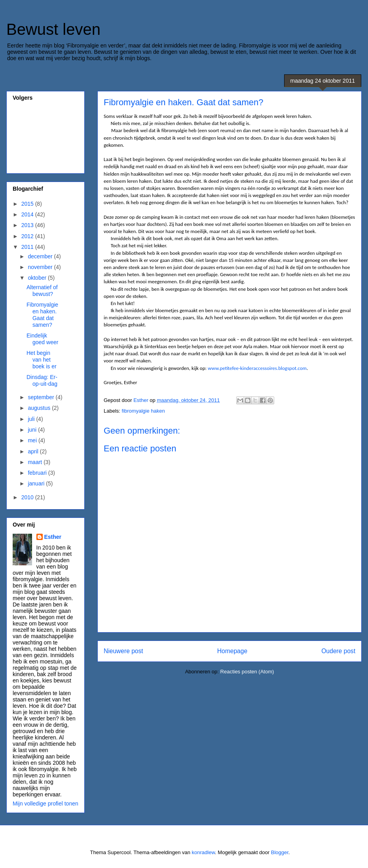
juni (33, 430)
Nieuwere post (123, 651)
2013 (28, 225)
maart (36, 462)
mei (33, 440)
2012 (28, 236)
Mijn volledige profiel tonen (46, 804)
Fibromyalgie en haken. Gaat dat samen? (42, 315)
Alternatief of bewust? (42, 291)
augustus (40, 408)
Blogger (280, 852)
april (34, 451)
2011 (28, 247)
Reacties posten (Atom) (247, 672)
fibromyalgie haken (143, 411)
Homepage (232, 651)
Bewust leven (53, 29)
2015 (28, 204)
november (41, 267)
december (41, 256)
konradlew (204, 852)
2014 (28, 214)
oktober (38, 278)
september (42, 397)
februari (38, 473)
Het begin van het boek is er (42, 360)
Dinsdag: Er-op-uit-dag (42, 380)
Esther (53, 537)
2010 (28, 497)
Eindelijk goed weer (42, 339)
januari (37, 483)
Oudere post (338, 651)
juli (32, 419)
